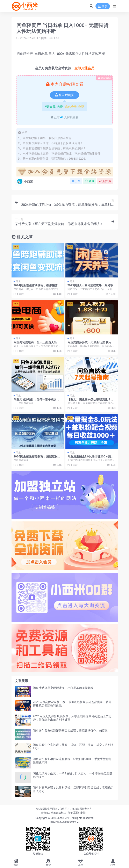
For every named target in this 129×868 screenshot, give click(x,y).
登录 (103, 6)
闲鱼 (44, 38)
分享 (76, 181)
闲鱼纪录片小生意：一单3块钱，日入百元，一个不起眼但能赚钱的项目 (73, 775)
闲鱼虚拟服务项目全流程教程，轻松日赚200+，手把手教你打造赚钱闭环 (72, 761)
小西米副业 (63, 818)
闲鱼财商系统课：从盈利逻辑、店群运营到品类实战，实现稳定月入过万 (73, 789)
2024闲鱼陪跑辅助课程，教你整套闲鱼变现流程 (37, 287)
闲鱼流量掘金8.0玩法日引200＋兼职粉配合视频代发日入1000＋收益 (91, 458)
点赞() (105, 181)
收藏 (90, 181)
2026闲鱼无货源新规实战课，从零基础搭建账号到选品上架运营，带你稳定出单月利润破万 (72, 718)
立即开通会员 (84, 68)
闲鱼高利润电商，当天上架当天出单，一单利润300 (35, 344)
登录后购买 (65, 95)
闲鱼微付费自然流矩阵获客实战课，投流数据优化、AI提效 (70, 730)
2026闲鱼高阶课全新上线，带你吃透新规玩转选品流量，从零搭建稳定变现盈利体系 (72, 704)
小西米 (25, 181)
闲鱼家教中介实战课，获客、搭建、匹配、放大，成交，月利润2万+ (73, 746)
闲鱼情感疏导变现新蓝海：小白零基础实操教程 (63, 688)
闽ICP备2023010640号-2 (64, 822)
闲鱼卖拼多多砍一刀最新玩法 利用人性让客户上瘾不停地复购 (91, 344)
